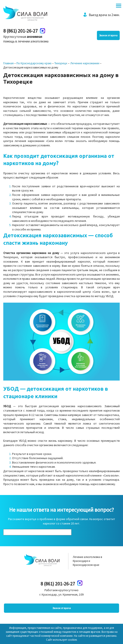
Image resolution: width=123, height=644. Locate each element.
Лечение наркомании (85, 63)
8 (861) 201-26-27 (20, 31)
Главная (8, 63)
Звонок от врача (108, 35)
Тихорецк (61, 63)
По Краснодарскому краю (34, 63)
